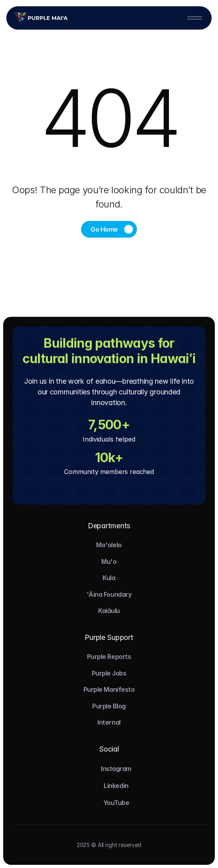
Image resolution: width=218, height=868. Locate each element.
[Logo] (41, 17)
